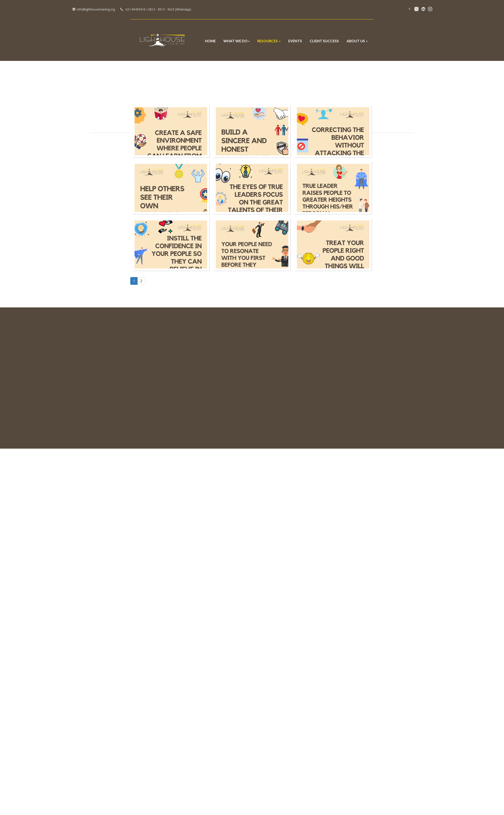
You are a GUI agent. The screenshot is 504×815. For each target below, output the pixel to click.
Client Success (324, 41)
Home (210, 41)
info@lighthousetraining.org (20, 9)
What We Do (237, 41)
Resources (269, 41)
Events (295, 41)
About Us (357, 41)
